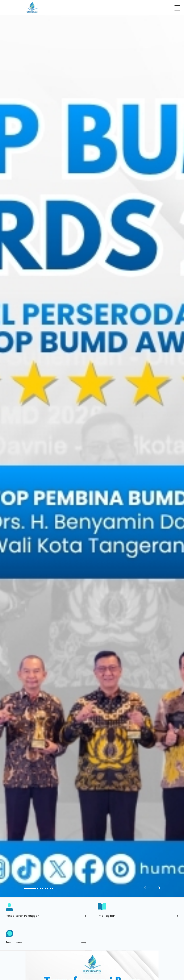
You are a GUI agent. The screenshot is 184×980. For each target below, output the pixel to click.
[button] (156, 888)
